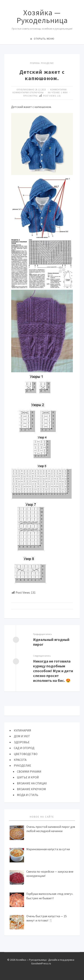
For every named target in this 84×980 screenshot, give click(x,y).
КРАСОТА (20, 760)
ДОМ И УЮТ (22, 736)
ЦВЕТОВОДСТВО (26, 754)
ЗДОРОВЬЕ (22, 742)
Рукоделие (47, 63)
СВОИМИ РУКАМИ (29, 771)
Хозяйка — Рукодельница (42, 16)
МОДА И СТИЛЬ (28, 795)
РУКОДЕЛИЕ (22, 765)
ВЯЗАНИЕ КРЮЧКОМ (31, 789)
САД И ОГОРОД (24, 748)
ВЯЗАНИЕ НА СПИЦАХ (32, 783)
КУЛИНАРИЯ (22, 730)
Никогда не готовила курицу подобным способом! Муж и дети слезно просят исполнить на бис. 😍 (53, 671)
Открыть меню (44, 39)
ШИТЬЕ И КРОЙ (28, 777)
